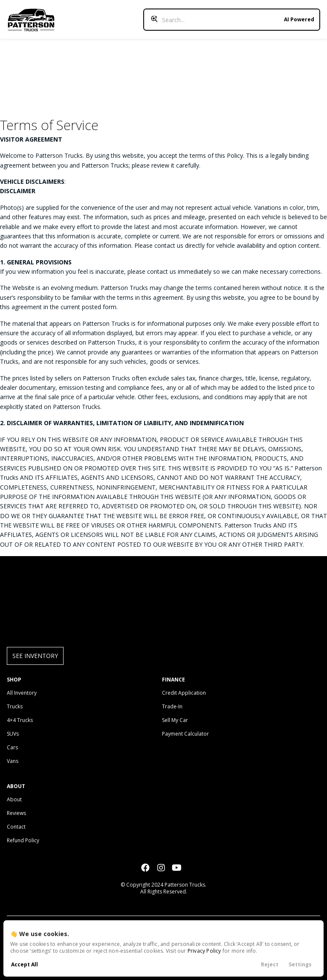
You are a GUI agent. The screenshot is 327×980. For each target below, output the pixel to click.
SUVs (13, 734)
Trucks (15, 706)
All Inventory (22, 693)
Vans (13, 761)
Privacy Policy (204, 951)
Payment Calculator (185, 734)
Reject (270, 964)
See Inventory (35, 656)
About (14, 799)
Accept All (25, 964)
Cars (12, 747)
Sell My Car (175, 720)
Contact (16, 827)
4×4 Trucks (20, 720)
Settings (300, 964)
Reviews (16, 813)
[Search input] (232, 20)
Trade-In (172, 706)
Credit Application (184, 693)
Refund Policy (23, 840)
